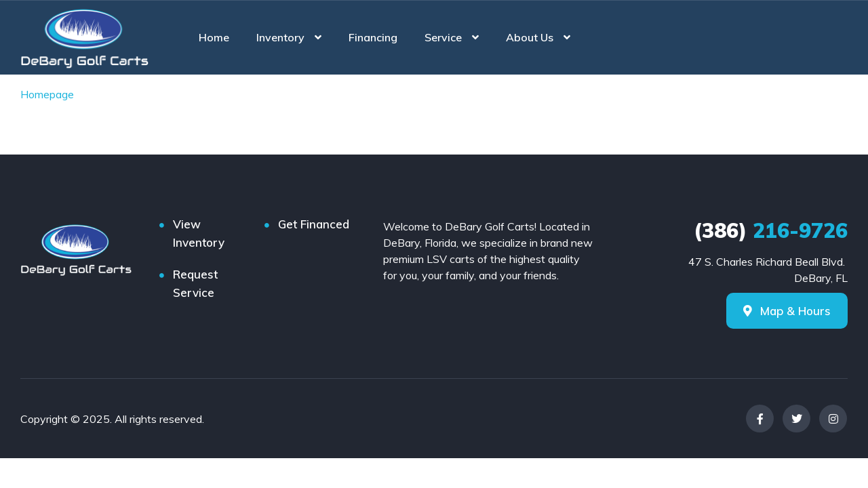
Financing (373, 37)
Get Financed (314, 224)
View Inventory (199, 233)
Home (214, 37)
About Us (530, 37)
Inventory (280, 37)
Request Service (195, 283)
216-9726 (771, 230)
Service (443, 37)
